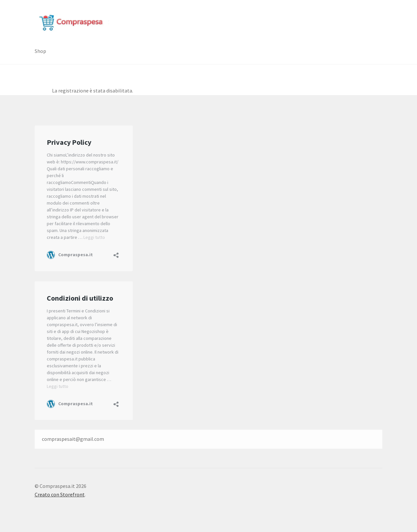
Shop (40, 51)
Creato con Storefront (60, 494)
